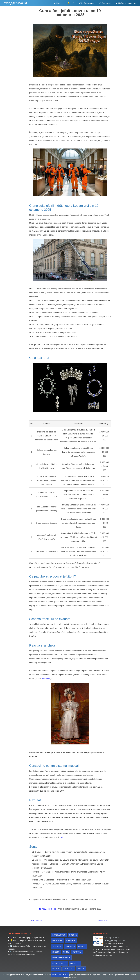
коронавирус (59, 935)
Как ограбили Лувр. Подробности (28, 937)
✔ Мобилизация (87, 3)
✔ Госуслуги (105, 3)
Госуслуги (57, 941)
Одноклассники (60, 974)
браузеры (75, 963)
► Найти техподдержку (127, 3)
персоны (77, 952)
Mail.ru (81, 969)
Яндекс (56, 952)
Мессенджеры (59, 963)
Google (73, 935)
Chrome (56, 969)
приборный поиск (61, 958)
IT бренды (71, 941)
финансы (70, 946)
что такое (57, 946)
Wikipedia (46, 679)
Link (62, 837)
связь (66, 952)
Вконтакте (69, 969)
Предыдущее (103, 920)
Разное (82, 946)
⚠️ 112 (71, 3)
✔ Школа (58, 3)
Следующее (37, 920)
